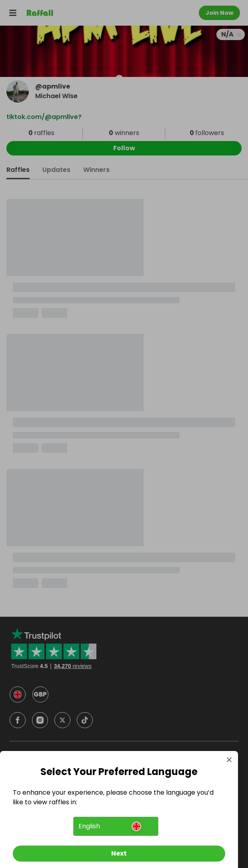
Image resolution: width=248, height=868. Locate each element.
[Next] (119, 854)
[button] (116, 826)
